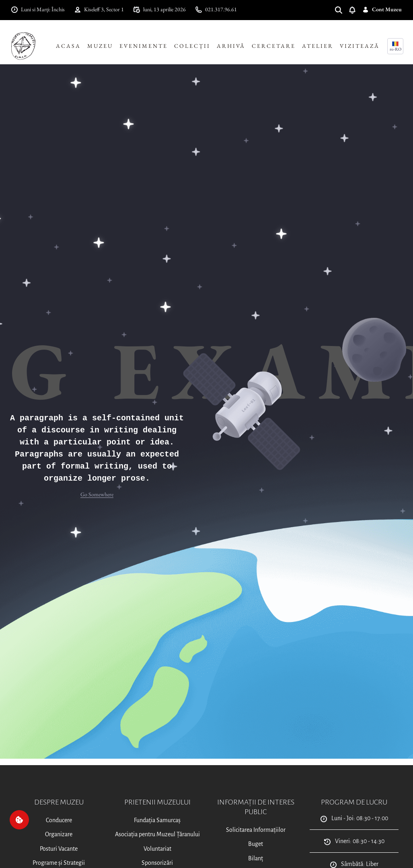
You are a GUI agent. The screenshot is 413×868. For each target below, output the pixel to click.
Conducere (59, 820)
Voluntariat (157, 849)
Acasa (68, 46)
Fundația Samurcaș (157, 820)
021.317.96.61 (216, 9)
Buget (256, 844)
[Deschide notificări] (355, 9)
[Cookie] (19, 820)
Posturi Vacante (59, 849)
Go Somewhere (97, 494)
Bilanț (256, 858)
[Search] (342, 9)
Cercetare (274, 46)
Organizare (59, 834)
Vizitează (360, 46)
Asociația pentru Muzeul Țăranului (157, 834)
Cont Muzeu (382, 9)
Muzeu (100, 46)
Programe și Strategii (59, 863)
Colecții (192, 46)
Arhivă (231, 46)
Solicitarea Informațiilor (256, 830)
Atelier (318, 46)
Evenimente (144, 46)
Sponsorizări (157, 863)
